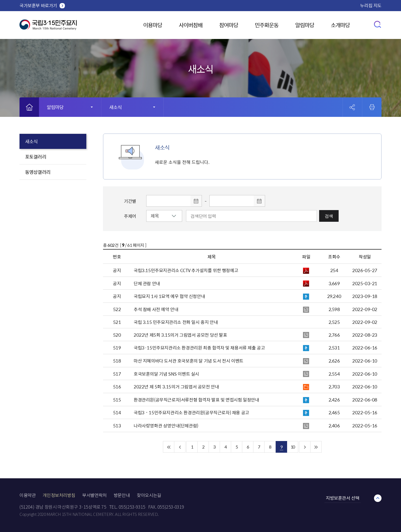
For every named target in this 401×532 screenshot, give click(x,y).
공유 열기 (352, 107)
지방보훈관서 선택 (343, 498)
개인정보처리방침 (59, 495)
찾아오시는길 (149, 495)
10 (293, 447)
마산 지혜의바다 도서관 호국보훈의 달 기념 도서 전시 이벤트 (189, 361)
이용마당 (153, 25)
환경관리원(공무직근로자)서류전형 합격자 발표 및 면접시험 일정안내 (196, 400)
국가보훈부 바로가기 (38, 5)
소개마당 (340, 25)
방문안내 (122, 495)
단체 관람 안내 (147, 283)
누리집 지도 (371, 5)
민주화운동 (267, 25)
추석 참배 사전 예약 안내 (156, 309)
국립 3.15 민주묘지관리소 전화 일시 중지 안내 (176, 322)
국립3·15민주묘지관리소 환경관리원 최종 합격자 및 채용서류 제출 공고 (199, 348)
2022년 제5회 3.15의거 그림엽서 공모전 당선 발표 (180, 335)
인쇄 (372, 107)
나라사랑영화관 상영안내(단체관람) (166, 425)
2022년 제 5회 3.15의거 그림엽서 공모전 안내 (176, 386)
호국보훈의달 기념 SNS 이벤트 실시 (166, 374)
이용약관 (28, 495)
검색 (329, 216)
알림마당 (305, 25)
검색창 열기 (378, 24)
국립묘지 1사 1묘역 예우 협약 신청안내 (169, 296)
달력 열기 (196, 201)
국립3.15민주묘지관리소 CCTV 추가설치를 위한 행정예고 (186, 270)
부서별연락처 (94, 495)
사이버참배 (191, 25)
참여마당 (229, 25)
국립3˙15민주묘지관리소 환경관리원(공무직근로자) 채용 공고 (191, 412)
